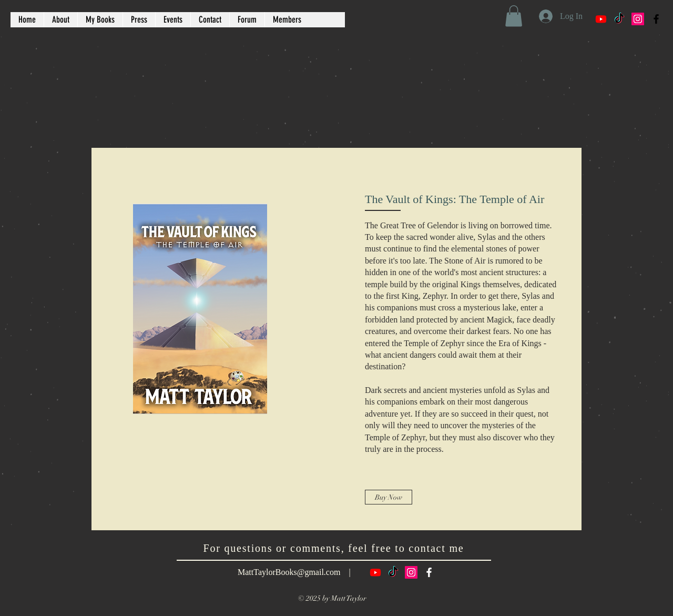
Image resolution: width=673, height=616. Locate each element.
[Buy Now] (389, 497)
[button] (514, 16)
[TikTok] (619, 19)
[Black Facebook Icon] (656, 19)
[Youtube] (601, 19)
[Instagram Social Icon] (638, 19)
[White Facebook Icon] (429, 572)
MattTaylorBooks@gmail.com (289, 572)
